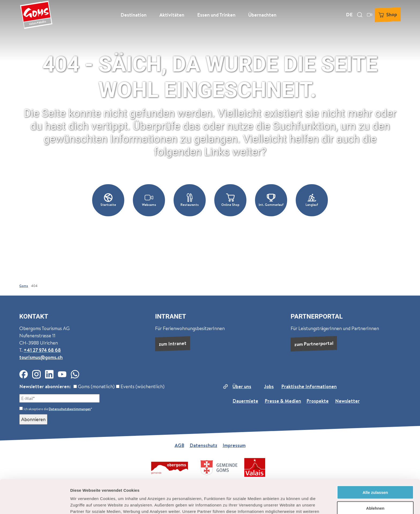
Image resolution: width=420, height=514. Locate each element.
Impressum (234, 445)
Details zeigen (285, 503)
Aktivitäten (172, 15)
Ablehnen (375, 476)
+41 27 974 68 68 (42, 350)
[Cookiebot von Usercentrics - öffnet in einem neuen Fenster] (35, 504)
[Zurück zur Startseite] (36, 15)
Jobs (269, 386)
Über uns (242, 386)
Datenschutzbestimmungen (70, 409)
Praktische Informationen (309, 386)
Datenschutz (203, 445)
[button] (108, 200)
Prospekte (318, 401)
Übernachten (262, 15)
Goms (24, 286)
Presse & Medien (283, 401)
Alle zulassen (375, 461)
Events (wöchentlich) (140, 386)
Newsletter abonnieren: (45, 386)
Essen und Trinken (216, 15)
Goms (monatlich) (94, 386)
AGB (179, 445)
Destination (134, 15)
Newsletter (347, 401)
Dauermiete (245, 401)
